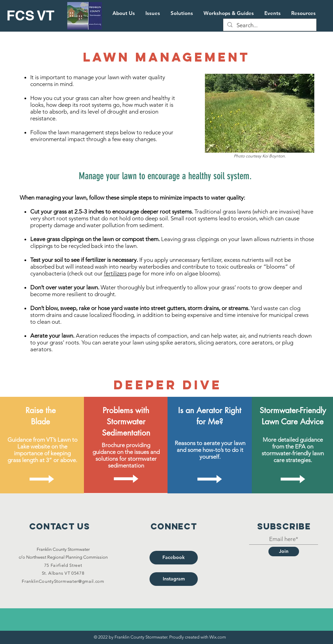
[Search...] (269, 26)
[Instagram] (174, 579)
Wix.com (218, 637)
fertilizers (115, 273)
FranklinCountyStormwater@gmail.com (63, 581)
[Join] (284, 552)
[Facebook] (174, 558)
